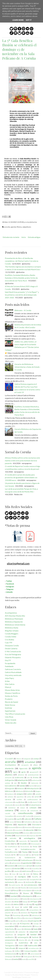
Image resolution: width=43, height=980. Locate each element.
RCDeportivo (25, 924)
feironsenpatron (36, 844)
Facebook (10, 584)
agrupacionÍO (34, 772)
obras (16, 902)
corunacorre (37, 816)
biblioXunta (19, 791)
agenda (13, 227)
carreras (8, 799)
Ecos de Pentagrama (13, 654)
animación (8, 778)
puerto (39, 918)
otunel (17, 907)
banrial (31, 786)
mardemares (9, 877)
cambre (30, 794)
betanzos (21, 788)
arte (28, 778)
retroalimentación (25, 926)
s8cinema (27, 929)
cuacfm (19, 819)
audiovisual (35, 780)
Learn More (18, 20)
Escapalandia (10, 663)
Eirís (40, 830)
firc (15, 855)
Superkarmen (10, 711)
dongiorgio (38, 827)
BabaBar (24, 783)
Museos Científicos (13, 693)
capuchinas (20, 797)
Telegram (10, 589)
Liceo (14, 874)
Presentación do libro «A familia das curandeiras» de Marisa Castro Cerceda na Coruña (22, 261)
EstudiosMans (10, 841)
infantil (37, 866)
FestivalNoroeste (11, 852)
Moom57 (8, 890)
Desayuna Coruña (12, 645)
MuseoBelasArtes (12, 893)
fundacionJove (30, 858)
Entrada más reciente (11, 237)
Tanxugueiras (10, 946)
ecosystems (19, 830)
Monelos (23, 888)
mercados (8, 888)
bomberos (10, 794)
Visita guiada (28, 957)
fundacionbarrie (10, 858)
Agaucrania (23, 768)
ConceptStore (9, 816)
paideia (36, 907)
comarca (9, 810)
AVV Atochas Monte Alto (15, 616)
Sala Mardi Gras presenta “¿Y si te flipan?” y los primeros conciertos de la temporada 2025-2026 (22, 295)
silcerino (22, 940)
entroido (13, 838)
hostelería (11, 866)
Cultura (38, 819)
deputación (22, 824)
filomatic (35, 852)
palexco (23, 910)
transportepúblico (31, 951)
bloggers (38, 791)
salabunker (22, 932)
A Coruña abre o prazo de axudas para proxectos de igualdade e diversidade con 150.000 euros (21, 477)
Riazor (37, 926)
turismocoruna (10, 954)
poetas (26, 915)
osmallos (8, 907)
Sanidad (33, 934)
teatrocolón (33, 945)
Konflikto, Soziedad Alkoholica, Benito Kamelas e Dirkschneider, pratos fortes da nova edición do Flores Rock (21, 278)
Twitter (9, 581)
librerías (36, 871)
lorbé (28, 874)
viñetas (18, 957)
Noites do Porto (11, 696)
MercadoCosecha (14, 885)
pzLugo (11, 921)
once (25, 904)
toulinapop (8, 951)
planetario (24, 913)
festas (35, 847)
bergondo (11, 788)
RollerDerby (9, 929)
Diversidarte (37, 825)
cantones (10, 797)
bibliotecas (9, 791)
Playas (7, 915)
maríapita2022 (22, 880)
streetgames (9, 943)
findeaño (8, 855)
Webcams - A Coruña (23, 310)
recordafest (10, 926)
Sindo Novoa (10, 705)
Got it (29, 20)
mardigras (22, 877)
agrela (23, 772)
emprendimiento (21, 836)
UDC (26, 954)
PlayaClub (34, 913)
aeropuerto (25, 765)
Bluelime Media (18, 975)
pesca (16, 913)
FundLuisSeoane (27, 860)
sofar (29, 940)
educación (30, 830)
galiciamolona (16, 863)
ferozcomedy (25, 847)
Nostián (25, 899)
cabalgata (20, 794)
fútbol (37, 860)
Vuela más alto (11, 723)
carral (36, 797)
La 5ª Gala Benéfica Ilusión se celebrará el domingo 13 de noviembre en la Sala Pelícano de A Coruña (19, 49)
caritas (29, 797)
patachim (8, 913)
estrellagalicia (29, 838)
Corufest (28, 816)
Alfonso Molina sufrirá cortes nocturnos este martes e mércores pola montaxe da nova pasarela (22, 461)
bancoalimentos (11, 786)
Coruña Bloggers (12, 634)
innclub (17, 868)
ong (30, 904)
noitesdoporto (27, 896)
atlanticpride (23, 780)
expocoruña (23, 841)
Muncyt (8, 687)
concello (8, 813)
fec (15, 844)
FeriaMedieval (12, 847)
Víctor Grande (11, 720)
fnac (30, 855)
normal (39, 896)
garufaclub (27, 863)
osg (36, 904)
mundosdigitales (26, 890)
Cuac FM (9, 642)
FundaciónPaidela (11, 860)
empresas (32, 836)
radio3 (7, 924)
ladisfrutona (26, 871)
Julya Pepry (9, 678)
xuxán (24, 959)
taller (36, 943)
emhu (9, 835)
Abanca (19, 759)
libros (7, 874)
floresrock (22, 855)
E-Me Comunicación (13, 651)
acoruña (7, 227)
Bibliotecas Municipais (14, 619)
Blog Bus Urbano (12, 631)
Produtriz (9, 699)
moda (16, 888)
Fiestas (25, 852)
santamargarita (23, 937)
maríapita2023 (34, 880)
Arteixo (36, 777)
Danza (19, 822)
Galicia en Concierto (13, 669)
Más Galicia (10, 684)
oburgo (25, 902)
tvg (20, 954)
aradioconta (19, 777)
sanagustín (21, 935)
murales (37, 890)
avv (15, 783)
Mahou (36, 874)
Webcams (8, 959)
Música (19, 227)
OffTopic (34, 902)
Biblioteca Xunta (12, 628)
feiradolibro (24, 844)
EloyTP (8, 660)
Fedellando (9, 666)
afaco (36, 765)
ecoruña (10, 830)
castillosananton (33, 800)
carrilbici (19, 800)
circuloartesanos (35, 805)
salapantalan (34, 932)
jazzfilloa (8, 871)
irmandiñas (35, 869)
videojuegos (9, 957)
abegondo (27, 759)
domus (20, 827)
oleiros (16, 904)
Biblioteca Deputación (14, 622)
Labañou (17, 871)
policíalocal (35, 915)
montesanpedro (34, 888)
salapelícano (27, 227)
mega (39, 882)
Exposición (34, 841)
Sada (35, 929)
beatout (39, 786)
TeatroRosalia (10, 948)
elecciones (26, 833)
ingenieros (8, 869)
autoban (8, 783)
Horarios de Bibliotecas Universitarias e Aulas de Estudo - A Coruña (28, 367)
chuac (22, 802)
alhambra (9, 775)
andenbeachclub (33, 775)
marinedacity (10, 882)
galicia (7, 863)
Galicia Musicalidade (13, 672)
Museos (26, 893)
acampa (36, 759)
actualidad (30, 762)
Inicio (24, 237)
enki (40, 836)
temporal (22, 948)
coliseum (33, 808)
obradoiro (8, 902)
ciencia (17, 805)
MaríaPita (35, 877)
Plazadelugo (17, 915)
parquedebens (34, 910)
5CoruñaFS (9, 759)
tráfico (17, 951)
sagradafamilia (10, 932)
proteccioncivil (29, 918)
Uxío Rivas (9, 717)
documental (12, 827)
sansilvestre (9, 937)
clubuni (22, 808)
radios (14, 924)
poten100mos (18, 918)
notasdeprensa (34, 899)
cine (24, 805)
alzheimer (21, 775)
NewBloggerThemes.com (21, 977)
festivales (8, 849)
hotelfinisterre (22, 866)
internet (27, 869)
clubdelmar (12, 808)
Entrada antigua (34, 237)
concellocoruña (25, 813)
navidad (14, 896)
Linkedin (9, 592)
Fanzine (8, 844)
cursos (12, 822)
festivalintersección (28, 849)
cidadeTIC (36, 802)
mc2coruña (30, 882)
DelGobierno (28, 822)
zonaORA (31, 959)
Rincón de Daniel (11, 702)
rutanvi (19, 929)
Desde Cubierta (11, 648)
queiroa (18, 921)
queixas (25, 921)
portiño (8, 918)
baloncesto (35, 783)
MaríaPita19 (9, 879)
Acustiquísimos (11, 613)
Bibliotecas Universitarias (15, 625)
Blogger (36, 972)
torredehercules (34, 948)
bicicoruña (29, 791)
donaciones (28, 827)
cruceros (10, 819)
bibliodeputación (33, 788)
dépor (37, 822)
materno (20, 882)
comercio (23, 811)
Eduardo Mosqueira (13, 657)
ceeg (17, 802)
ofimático (8, 904)
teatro (21, 946)
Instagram (10, 586)
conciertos (19, 816)
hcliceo (39, 863)
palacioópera (10, 910)
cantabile (38, 794)
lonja (21, 874)
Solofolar (9, 708)
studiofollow (23, 943)
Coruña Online (11, 637)
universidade (35, 954)
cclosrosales (9, 802)
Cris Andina (9, 640)
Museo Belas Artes (12, 690)
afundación (9, 768)
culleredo (28, 819)
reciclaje (36, 924)
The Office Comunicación (15, 714)
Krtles (7, 681)
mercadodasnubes (31, 885)
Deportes (9, 824)
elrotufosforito (37, 833)
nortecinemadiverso (13, 899)
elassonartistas (13, 833)
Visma (37, 957)
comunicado (34, 811)
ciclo (29, 802)
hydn (30, 866)
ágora (15, 772)
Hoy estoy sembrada (13, 675)
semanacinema (10, 940)
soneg (36, 940)
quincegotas (34, 921)
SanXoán (35, 937)
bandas (22, 786)
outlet (26, 907)
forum (36, 855)
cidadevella (9, 805)
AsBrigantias (10, 780)
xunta (16, 959)
